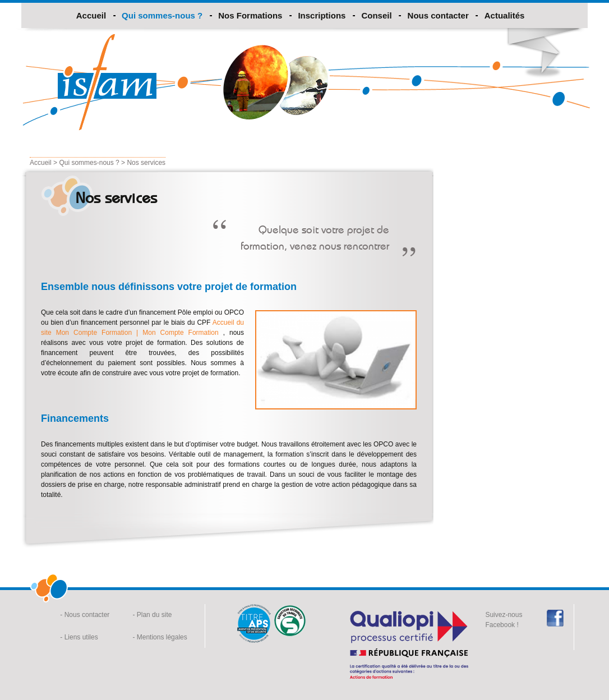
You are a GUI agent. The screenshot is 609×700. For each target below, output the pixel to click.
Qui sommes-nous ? (162, 15)
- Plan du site (152, 615)
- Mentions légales (160, 637)
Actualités (505, 15)
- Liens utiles (79, 637)
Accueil (91, 15)
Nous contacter (438, 15)
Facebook (555, 618)
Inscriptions (322, 15)
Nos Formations (250, 15)
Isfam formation (107, 82)
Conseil (376, 15)
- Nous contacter (85, 615)
